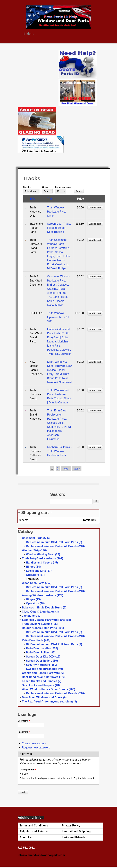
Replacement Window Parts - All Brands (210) (55, 546)
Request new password (36, 748)
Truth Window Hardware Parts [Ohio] (57, 212)
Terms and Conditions (34, 826)
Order (45, 187)
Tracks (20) (33, 579)
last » (77, 469)
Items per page (63, 187)
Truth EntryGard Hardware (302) (43, 558)
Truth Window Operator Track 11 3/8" (58, 317)
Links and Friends (74, 837)
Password (24, 732)
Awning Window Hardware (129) (43, 595)
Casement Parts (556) (36, 538)
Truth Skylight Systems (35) (40, 624)
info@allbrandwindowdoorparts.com (41, 855)
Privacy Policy (71, 826)
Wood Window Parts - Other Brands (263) (48, 689)
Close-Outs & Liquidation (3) (40, 612)
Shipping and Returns (34, 831)
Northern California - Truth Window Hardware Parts (59, 451)
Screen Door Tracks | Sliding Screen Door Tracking (59, 228)
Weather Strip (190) (34, 550)
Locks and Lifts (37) (39, 571)
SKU (32, 199)
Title (50, 199)
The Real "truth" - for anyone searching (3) (49, 702)
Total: (86, 520)
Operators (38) (35, 603)
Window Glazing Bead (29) (43, 554)
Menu (29, 34)
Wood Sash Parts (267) (37, 583)
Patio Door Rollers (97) (41, 652)
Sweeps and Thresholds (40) (44, 669)
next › (66, 469)
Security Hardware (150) (41, 665)
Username (24, 721)
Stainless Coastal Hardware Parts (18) (46, 620)
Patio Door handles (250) (42, 648)
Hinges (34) (33, 567)
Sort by (27, 187)
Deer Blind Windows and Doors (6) (44, 697)
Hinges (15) (33, 599)
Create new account (34, 743)
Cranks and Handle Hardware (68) (44, 673)
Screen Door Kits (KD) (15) (43, 657)
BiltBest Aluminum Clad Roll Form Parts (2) (54, 542)
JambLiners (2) (32, 616)
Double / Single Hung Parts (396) (43, 628)
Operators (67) (35, 575)
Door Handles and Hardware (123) (44, 677)
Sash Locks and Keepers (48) (41, 685)
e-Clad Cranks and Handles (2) (42, 681)
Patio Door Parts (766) (36, 640)
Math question (28, 770)
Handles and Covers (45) (42, 563)
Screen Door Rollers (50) (42, 661)
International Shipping (76, 831)
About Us (26, 837)
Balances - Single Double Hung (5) (44, 608)
